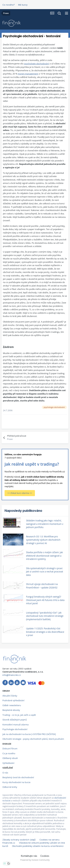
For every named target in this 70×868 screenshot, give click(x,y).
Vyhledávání (8, 763)
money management (28, 74)
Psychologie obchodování (15, 729)
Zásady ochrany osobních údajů (19, 840)
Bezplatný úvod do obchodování (18, 777)
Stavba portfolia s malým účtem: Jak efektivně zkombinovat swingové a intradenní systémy (44, 556)
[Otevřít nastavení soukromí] (5, 863)
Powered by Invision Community (35, 860)
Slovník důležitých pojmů (15, 720)
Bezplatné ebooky (11, 710)
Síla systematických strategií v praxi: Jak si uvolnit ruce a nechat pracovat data (45, 572)
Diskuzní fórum (10, 748)
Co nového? (9, 5)
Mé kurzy (23, 5)
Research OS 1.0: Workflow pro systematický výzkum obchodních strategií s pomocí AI (43, 540)
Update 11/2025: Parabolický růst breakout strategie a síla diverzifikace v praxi (45, 632)
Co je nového (9, 753)
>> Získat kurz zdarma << (20, 493)
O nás (5, 773)
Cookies (45, 856)
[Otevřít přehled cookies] (9, 863)
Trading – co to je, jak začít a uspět (19, 715)
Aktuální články (10, 696)
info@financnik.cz (12, 675)
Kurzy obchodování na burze (16, 782)
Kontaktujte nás (29, 856)
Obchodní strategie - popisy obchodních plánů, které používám (33, 739)
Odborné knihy (10, 787)
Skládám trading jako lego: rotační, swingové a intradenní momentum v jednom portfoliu (45, 524)
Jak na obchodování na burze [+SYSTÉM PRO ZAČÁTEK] (29, 734)
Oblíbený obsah (10, 758)
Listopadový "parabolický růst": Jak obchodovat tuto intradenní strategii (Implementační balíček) (45, 616)
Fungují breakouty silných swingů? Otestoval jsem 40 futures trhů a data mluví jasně (45, 600)
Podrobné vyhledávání (13, 700)
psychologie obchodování (36, 64)
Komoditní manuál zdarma (16, 725)
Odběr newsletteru (12, 705)
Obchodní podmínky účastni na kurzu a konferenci (38, 846)
